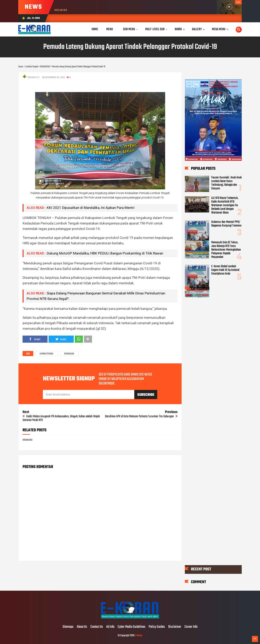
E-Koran (139, 636)
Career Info (191, 627)
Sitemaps (68, 627)
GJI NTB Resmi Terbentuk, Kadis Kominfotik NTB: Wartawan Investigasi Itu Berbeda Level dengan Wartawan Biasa (225, 205)
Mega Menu (219, 29)
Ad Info (110, 627)
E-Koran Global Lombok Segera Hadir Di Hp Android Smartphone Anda (225, 270)
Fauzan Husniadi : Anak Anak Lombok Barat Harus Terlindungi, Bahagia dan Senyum (226, 183)
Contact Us (97, 627)
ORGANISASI (69, 354)
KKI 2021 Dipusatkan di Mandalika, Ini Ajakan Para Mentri (91, 208)
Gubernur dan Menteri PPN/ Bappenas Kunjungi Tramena (226, 224)
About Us (82, 627)
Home (95, 29)
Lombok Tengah (46, 354)
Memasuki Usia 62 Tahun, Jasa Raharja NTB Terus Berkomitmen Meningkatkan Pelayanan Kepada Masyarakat (226, 250)
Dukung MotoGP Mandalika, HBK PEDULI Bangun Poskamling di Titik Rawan (105, 253)
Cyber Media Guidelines (132, 627)
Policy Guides (157, 627)
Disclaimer (175, 627)
